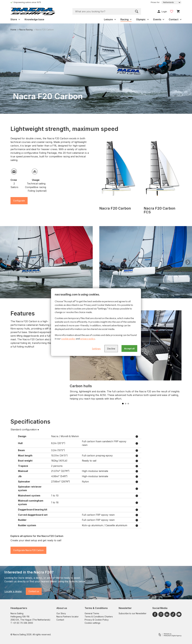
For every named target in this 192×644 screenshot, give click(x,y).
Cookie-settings (92, 623)
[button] (4, 262)
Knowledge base (34, 19)
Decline (111, 348)
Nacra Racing (25, 30)
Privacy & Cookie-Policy (97, 620)
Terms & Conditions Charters (99, 617)
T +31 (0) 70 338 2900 (22, 623)
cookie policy (68, 339)
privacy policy (88, 339)
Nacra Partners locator (67, 617)
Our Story (61, 613)
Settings (96, 348)
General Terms (92, 613)
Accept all (129, 348)
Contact (60, 620)
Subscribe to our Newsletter (133, 613)
